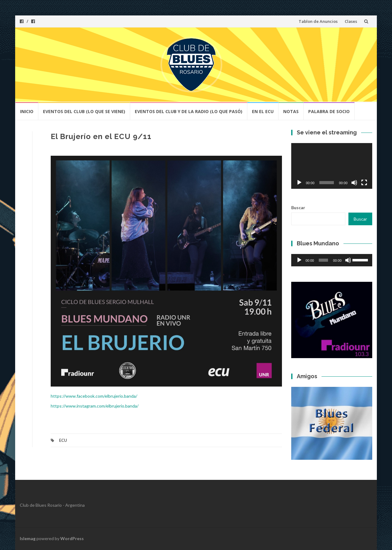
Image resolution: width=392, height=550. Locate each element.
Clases (351, 21)
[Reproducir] (299, 183)
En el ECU (263, 111)
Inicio (27, 111)
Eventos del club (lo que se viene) (84, 111)
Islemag (28, 538)
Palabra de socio (329, 111)
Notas (291, 111)
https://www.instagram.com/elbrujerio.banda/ (95, 406)
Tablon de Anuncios (318, 21)
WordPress (72, 538)
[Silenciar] (354, 183)
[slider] (324, 260)
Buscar (298, 207)
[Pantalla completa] (364, 183)
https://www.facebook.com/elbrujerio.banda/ (94, 396)
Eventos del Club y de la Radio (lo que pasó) (189, 111)
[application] (332, 166)
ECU (63, 440)
